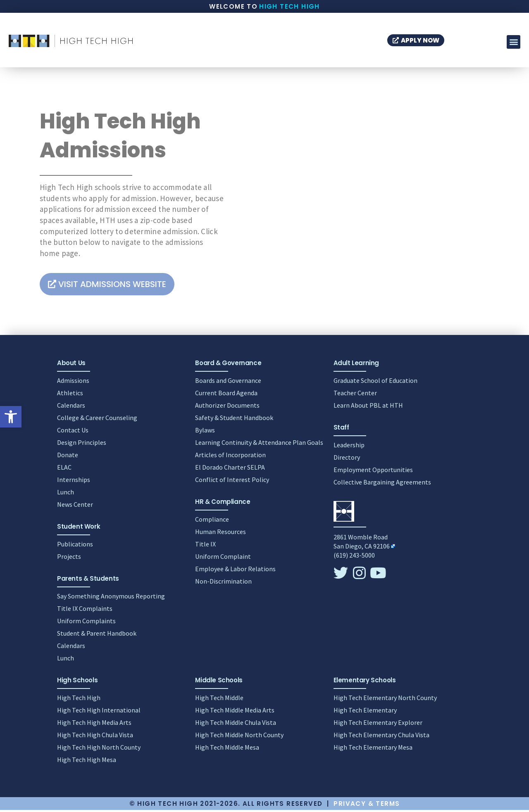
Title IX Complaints (85, 610)
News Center (75, 506)
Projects (69, 558)
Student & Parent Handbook (97, 635)
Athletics (70, 395)
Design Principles (82, 444)
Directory (347, 459)
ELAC (64, 469)
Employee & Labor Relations (235, 571)
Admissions (73, 382)
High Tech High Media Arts (94, 724)
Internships (74, 482)
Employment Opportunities (373, 472)
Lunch (66, 494)
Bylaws (205, 432)
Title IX (205, 546)
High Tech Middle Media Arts (235, 712)
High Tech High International (99, 712)
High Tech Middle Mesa (227, 749)
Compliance (212, 521)
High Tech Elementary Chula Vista (381, 737)
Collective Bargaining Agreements (382, 484)
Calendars (71, 407)
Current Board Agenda (226, 395)
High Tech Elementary (365, 712)
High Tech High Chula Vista (95, 737)
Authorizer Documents (227, 407)
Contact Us (73, 432)
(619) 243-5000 (354, 557)
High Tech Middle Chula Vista (236, 724)
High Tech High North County (99, 749)
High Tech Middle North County (239, 737)
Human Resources (220, 534)
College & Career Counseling (97, 420)
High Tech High (290, 6)
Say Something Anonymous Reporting (111, 598)
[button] (11, 417)
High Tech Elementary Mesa (373, 749)
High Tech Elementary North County (385, 700)
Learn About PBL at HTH (368, 407)
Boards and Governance (228, 382)
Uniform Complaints (86, 623)
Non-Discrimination (223, 583)
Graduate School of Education (375, 382)
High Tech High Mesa (87, 762)
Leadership (349, 447)
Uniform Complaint (223, 558)
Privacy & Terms (367, 806)
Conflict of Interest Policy (232, 482)
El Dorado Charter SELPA (230, 469)
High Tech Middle (219, 700)
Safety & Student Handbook (234, 420)
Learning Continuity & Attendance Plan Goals (259, 444)
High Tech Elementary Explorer (378, 724)
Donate (68, 457)
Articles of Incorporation (230, 457)
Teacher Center (355, 395)
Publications (75, 546)
